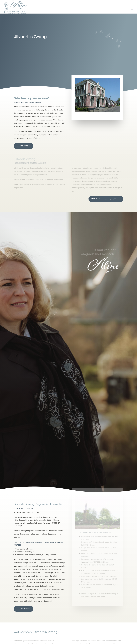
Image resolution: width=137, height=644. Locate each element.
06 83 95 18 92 (25, 146)
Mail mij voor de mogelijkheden (107, 199)
